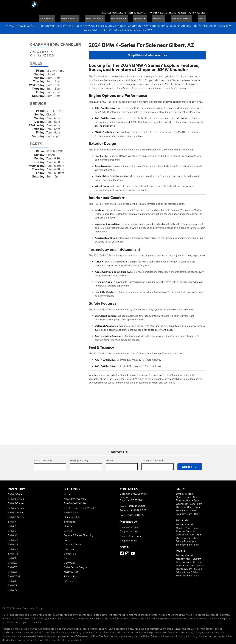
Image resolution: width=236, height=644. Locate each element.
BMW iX (12, 525)
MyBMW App (71, 562)
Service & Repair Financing (79, 525)
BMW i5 (12, 516)
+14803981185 (135, 505)
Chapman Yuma (128, 530)
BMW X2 (12, 552)
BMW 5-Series (16, 498)
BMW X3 (12, 557)
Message (152, 450)
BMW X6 (13, 571)
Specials (150, 8)
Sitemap (68, 571)
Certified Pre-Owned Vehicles (80, 498)
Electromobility (72, 507)
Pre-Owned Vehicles (75, 493)
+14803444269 (136, 496)
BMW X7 (12, 575)
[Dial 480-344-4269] (198, 3)
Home (67, 484)
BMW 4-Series (16, 493)
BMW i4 (12, 511)
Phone (109, 450)
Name (43, 450)
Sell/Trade (69, 511)
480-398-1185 (55, 141)
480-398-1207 (55, 101)
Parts (67, 530)
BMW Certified (111, 8)
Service (68, 521)
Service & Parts (186, 8)
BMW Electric (89, 8)
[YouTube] (133, 543)
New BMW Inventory (75, 489)
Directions (69, 539)
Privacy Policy (71, 566)
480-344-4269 (56, 61)
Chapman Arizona (130, 521)
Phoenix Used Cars (130, 526)
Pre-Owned (132, 8)
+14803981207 (138, 500)
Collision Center (72, 534)
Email (79, 450)
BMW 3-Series (16, 489)
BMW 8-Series (16, 507)
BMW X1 (12, 548)
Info (203, 8)
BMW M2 (13, 530)
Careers (68, 548)
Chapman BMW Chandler (113, 3)
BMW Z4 (13, 580)
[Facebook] (122, 543)
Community (70, 552)
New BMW (69, 8)
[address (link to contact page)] (169, 3)
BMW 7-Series (16, 502)
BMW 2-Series (16, 484)
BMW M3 (13, 534)
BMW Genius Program (76, 557)
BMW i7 (12, 521)
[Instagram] (127, 543)
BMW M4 (13, 539)
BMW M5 (13, 543)
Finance (166, 8)
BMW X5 (12, 562)
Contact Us (70, 543)
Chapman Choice (129, 517)
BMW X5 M (14, 566)
